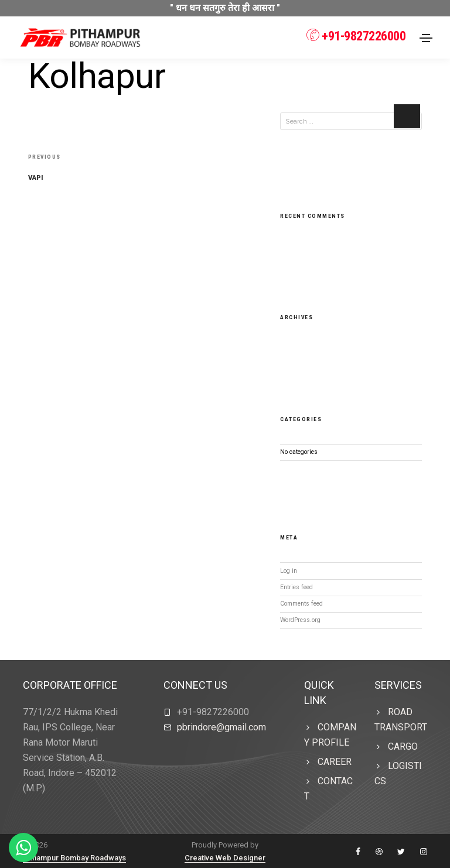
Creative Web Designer (225, 857)
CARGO (403, 746)
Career (335, 761)
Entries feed (296, 587)
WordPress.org (300, 619)
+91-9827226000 (355, 36)
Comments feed (301, 603)
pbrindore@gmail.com (221, 727)
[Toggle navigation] (426, 38)
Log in (289, 570)
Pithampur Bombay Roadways (74, 857)
